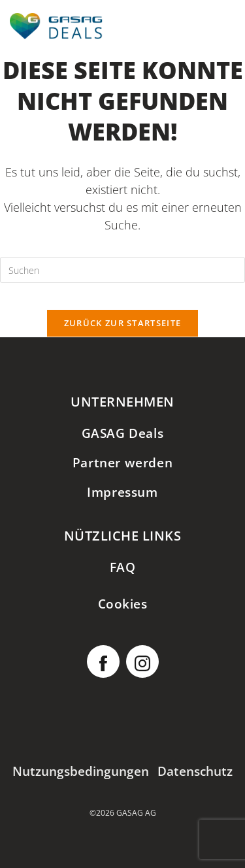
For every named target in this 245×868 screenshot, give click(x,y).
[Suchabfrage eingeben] (122, 270)
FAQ (123, 567)
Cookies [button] (123, 604)
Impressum (122, 492)
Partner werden (122, 462)
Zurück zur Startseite (122, 323)
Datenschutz (195, 771)
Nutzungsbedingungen (81, 771)
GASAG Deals (123, 433)
